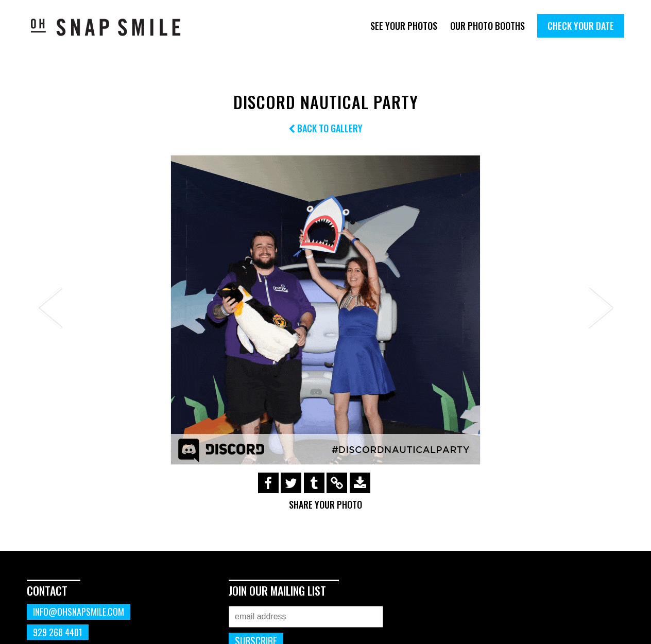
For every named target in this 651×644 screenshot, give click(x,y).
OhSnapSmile (113, 27)
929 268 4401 (58, 632)
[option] (325, 310)
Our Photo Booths (487, 26)
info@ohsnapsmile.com (79, 612)
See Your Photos (404, 26)
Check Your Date (581, 26)
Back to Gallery (325, 128)
